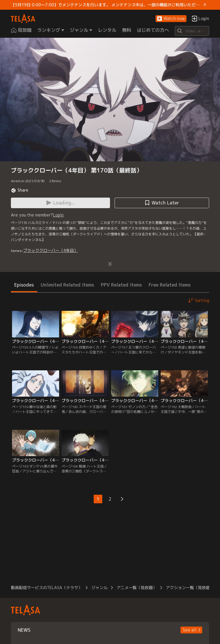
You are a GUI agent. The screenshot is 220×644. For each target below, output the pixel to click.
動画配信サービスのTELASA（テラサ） (47, 588)
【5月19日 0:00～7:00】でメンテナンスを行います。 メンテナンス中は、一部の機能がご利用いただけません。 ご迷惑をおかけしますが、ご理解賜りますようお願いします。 (106, 5)
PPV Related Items (121, 285)
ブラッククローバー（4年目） (51, 250)
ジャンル (99, 588)
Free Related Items (170, 285)
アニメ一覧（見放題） (137, 588)
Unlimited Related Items (67, 285)
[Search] (192, 31)
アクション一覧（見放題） (190, 588)
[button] (171, 19)
